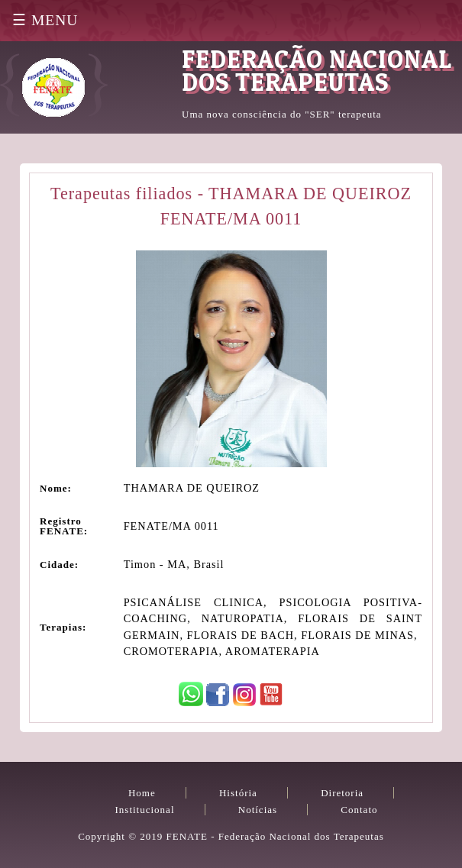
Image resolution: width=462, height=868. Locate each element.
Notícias (258, 810)
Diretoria (342, 793)
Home (142, 793)
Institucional (145, 810)
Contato (359, 810)
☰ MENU (45, 20)
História (238, 793)
